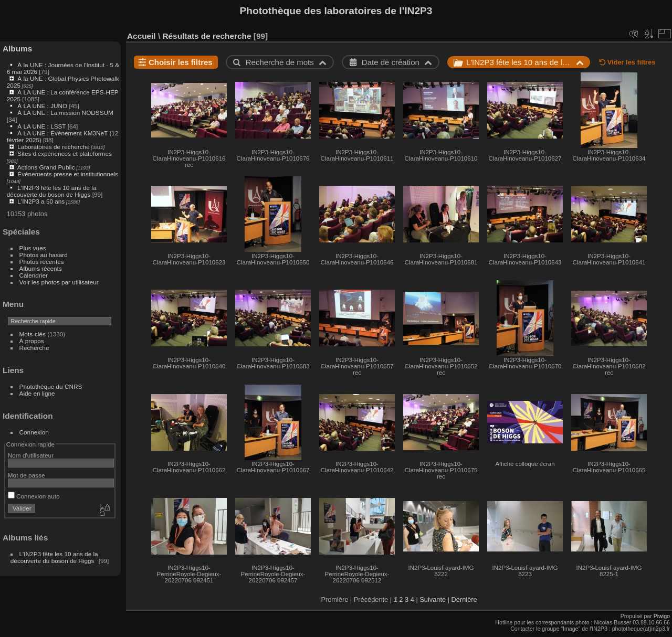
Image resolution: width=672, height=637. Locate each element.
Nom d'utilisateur (31, 455)
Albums (17, 49)
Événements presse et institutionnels (68, 174)
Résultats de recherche (207, 36)
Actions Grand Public (46, 167)
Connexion (34, 432)
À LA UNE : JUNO (43, 106)
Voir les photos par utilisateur (59, 282)
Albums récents (41, 268)
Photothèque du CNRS (51, 386)
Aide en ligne (37, 393)
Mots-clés (33, 334)
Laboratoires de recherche (53, 147)
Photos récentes (42, 262)
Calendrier (34, 275)
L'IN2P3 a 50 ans (41, 201)
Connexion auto (34, 496)
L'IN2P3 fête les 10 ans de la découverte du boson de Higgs (52, 191)
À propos (32, 341)
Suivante (433, 599)
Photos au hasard (44, 255)
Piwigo (662, 616)
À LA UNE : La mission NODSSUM (65, 113)
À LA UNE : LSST (41, 126)
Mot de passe (27, 475)
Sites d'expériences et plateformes (64, 153)
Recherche (34, 348)
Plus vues (33, 248)
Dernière (464, 599)
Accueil (141, 36)
